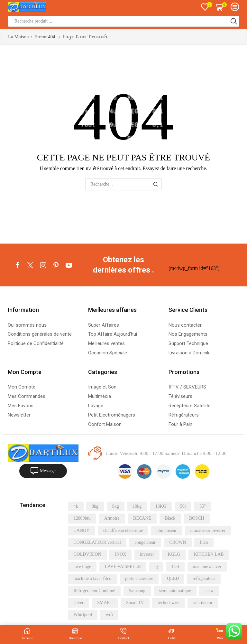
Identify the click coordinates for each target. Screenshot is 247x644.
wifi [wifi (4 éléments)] (110, 615)
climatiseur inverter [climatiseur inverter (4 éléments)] (208, 530)
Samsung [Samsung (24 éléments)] (137, 591)
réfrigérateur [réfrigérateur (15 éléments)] (204, 578)
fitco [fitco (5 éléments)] (204, 542)
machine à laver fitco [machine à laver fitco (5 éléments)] (93, 578)
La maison (18, 37)
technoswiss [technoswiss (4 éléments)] (169, 603)
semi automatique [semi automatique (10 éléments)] (175, 591)
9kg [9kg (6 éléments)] (116, 506)
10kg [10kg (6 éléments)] (137, 506)
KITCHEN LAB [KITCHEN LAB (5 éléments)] (209, 554)
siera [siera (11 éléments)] (209, 591)
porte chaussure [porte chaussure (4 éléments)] (139, 578)
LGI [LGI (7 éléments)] (175, 567)
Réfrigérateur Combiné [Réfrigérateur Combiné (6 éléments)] (94, 591)
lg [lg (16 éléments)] (156, 567)
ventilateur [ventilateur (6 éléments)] (203, 603)
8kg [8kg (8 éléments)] (95, 506)
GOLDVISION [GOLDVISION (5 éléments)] (87, 554)
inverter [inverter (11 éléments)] (147, 554)
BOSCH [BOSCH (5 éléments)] (197, 518)
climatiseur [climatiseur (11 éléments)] (167, 530)
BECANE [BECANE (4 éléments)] (142, 518)
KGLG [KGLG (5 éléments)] (174, 554)
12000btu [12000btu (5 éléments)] (82, 518)
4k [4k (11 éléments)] (76, 506)
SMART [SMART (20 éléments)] (105, 603)
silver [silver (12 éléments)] (79, 603)
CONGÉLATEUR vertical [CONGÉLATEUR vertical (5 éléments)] (97, 542)
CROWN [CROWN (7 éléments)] (178, 542)
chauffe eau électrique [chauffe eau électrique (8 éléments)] (123, 530)
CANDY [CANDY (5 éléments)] (82, 530)
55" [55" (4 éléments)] (203, 506)
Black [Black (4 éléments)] (170, 518)
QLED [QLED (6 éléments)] (173, 578)
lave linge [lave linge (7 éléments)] (82, 567)
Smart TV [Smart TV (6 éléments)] (135, 603)
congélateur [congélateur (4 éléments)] (145, 542)
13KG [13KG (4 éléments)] (161, 506)
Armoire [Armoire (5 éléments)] (112, 518)
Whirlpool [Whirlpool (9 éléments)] (83, 615)
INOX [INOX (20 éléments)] (120, 554)
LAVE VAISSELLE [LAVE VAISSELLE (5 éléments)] (123, 567)
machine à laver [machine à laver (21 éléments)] (207, 567)
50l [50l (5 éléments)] (183, 506)
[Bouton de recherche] (234, 21)
